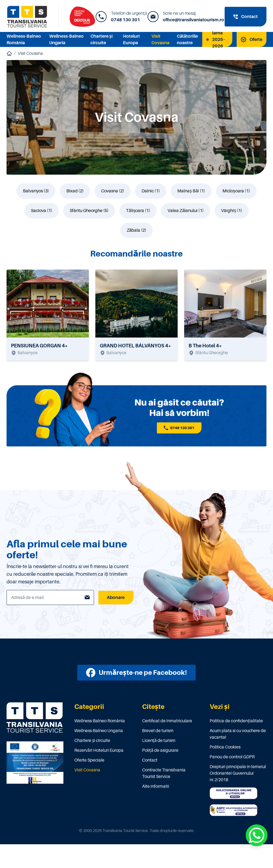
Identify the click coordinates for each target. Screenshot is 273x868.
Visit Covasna (30, 53)
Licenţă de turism (159, 741)
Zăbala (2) (137, 230)
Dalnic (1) (151, 191)
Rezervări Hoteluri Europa (99, 750)
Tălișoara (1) (138, 211)
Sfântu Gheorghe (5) (89, 211)
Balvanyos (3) (36, 191)
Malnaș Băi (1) (191, 191)
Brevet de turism (158, 731)
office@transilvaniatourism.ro (193, 20)
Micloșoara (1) (236, 191)
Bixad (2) (75, 191)
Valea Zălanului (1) (186, 211)
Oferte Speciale (89, 760)
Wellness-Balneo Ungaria (99, 731)
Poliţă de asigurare (160, 750)
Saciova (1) (42, 211)
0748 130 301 (125, 20)
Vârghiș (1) (232, 211)
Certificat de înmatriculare (167, 721)
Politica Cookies (225, 747)
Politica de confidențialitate (236, 721)
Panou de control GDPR (232, 757)
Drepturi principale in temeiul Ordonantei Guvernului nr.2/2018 (238, 773)
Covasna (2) (113, 191)
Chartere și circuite (92, 741)
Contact (150, 760)
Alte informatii (156, 786)
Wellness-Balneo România (100, 721)
